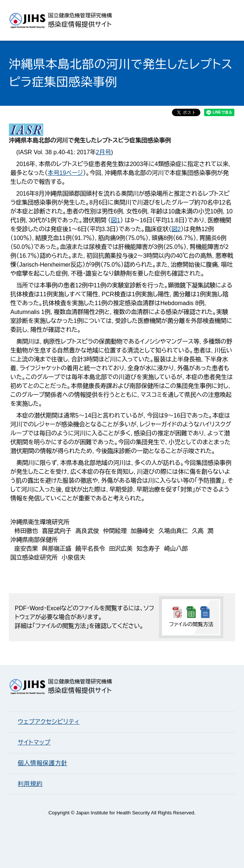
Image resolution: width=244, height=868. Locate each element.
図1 (116, 220)
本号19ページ (65, 173)
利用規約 (30, 784)
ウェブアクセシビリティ (49, 722)
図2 (176, 229)
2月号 (103, 152)
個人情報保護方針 (43, 763)
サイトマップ (34, 742)
